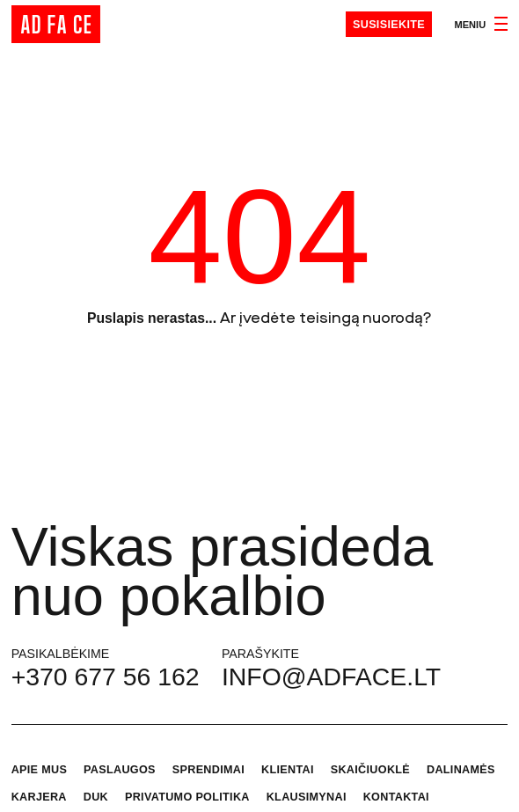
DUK (96, 797)
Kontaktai (396, 797)
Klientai (288, 770)
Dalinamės (461, 770)
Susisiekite (389, 25)
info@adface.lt (331, 677)
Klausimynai (307, 797)
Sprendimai (208, 770)
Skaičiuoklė (370, 770)
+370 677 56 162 (106, 677)
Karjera (39, 797)
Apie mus (39, 770)
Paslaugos (120, 770)
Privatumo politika (187, 797)
